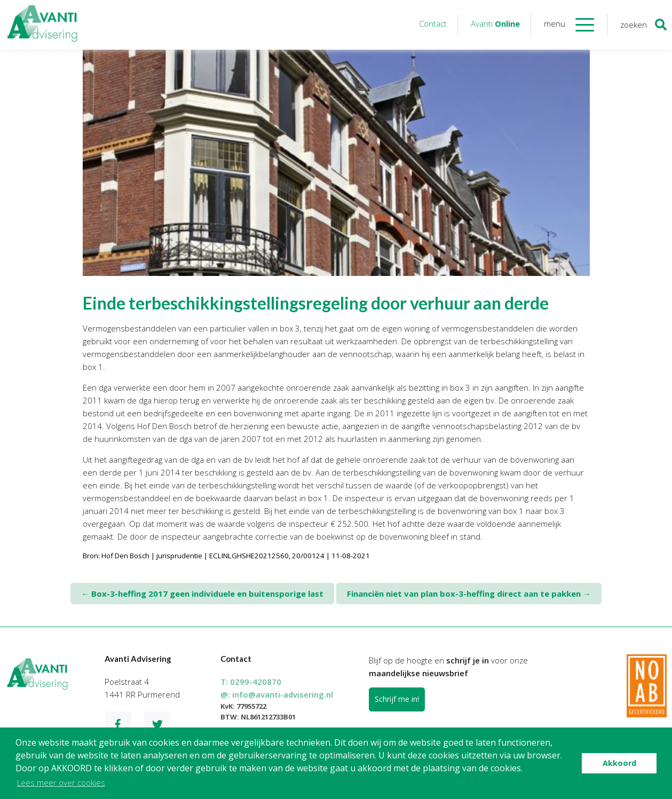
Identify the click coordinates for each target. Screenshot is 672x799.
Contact (433, 23)
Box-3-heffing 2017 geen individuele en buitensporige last (202, 594)
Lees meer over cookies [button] (61, 782)
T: (251, 682)
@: (277, 694)
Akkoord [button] (619, 763)
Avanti (495, 23)
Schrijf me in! (397, 699)
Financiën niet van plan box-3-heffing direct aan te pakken (469, 594)
